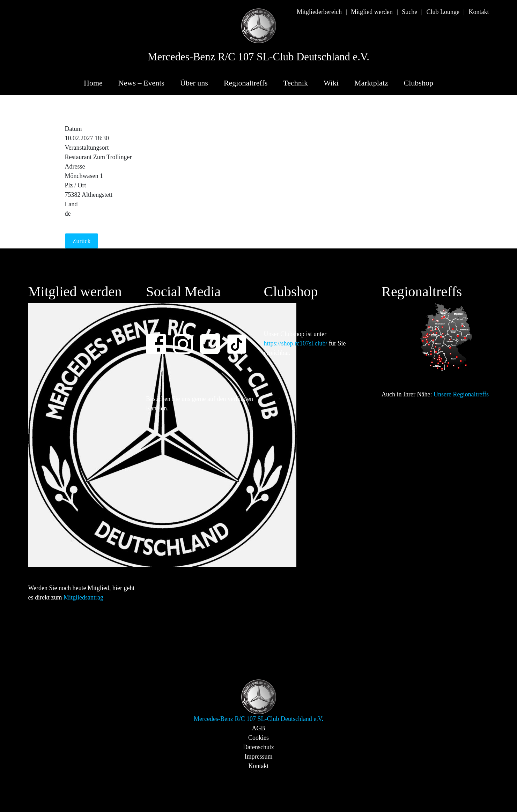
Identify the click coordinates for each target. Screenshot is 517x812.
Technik (296, 83)
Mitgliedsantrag (83, 597)
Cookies (258, 738)
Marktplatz (371, 83)
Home (93, 83)
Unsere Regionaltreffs (461, 394)
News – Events (141, 83)
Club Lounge (443, 12)
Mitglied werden (372, 12)
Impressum (259, 757)
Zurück (82, 241)
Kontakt (479, 12)
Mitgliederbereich (319, 12)
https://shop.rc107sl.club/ (296, 343)
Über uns (194, 83)
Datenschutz (258, 747)
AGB (258, 728)
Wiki (331, 83)
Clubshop (419, 83)
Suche (409, 12)
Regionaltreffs (246, 83)
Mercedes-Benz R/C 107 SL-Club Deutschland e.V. (258, 57)
